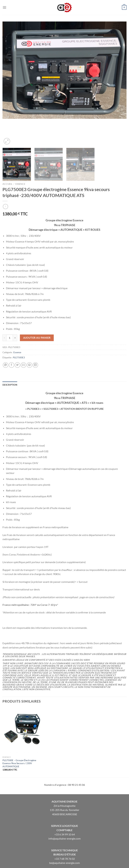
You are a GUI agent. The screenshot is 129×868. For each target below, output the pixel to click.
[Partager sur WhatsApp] (6, 339)
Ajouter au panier (37, 311)
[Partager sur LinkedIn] (35, 339)
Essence (20, 157)
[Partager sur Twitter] (17, 339)
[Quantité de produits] (10, 311)
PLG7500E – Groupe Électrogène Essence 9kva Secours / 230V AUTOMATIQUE (19, 737)
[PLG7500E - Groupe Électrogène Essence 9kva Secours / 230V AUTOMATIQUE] (22, 704)
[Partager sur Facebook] (12, 339)
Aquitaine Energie (64, 775)
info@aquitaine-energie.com (64, 812)
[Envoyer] (123, 849)
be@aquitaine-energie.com (64, 836)
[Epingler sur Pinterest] (29, 339)
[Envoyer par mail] (23, 339)
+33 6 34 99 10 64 (65, 808)
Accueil (7, 157)
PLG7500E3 (19, 331)
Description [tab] (10, 358)
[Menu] (4, 7)
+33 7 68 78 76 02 (65, 832)
